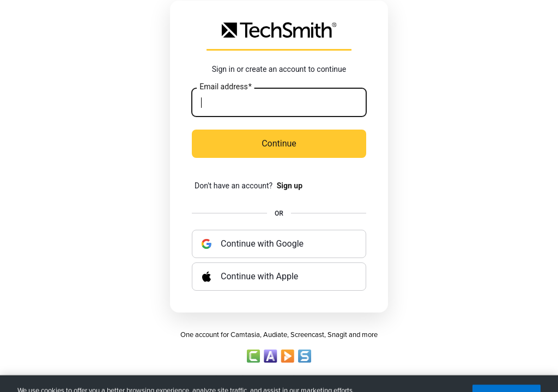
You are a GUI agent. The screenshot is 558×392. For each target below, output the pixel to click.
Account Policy (279, 378)
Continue (279, 143)
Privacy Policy (229, 378)
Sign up (290, 186)
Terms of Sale (329, 378)
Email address (225, 87)
